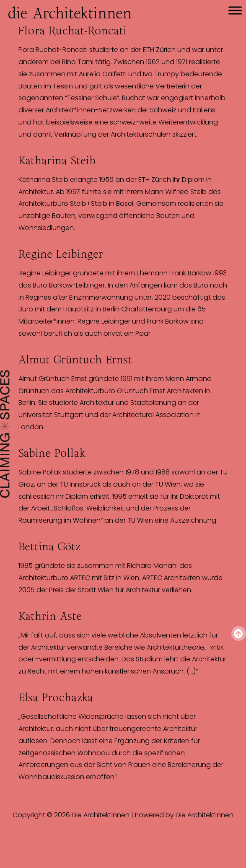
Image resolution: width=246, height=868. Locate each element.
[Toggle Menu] (235, 10)
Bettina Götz (49, 547)
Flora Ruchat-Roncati (73, 31)
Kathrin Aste (50, 616)
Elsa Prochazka (56, 697)
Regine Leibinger (61, 254)
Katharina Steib (57, 161)
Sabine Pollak (52, 453)
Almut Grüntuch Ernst (75, 360)
